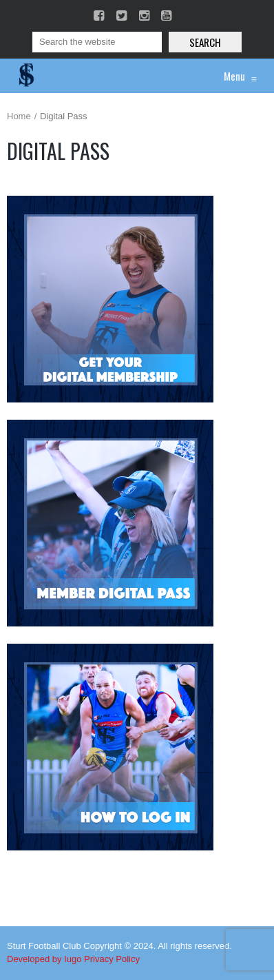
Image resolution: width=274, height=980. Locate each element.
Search (205, 42)
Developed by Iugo (44, 959)
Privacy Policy (112, 959)
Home (19, 116)
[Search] (97, 42)
